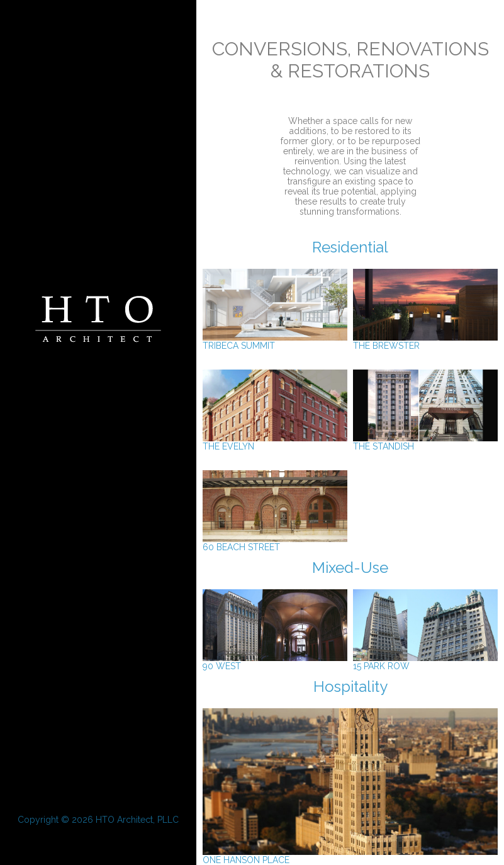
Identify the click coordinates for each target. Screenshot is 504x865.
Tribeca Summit (275, 342)
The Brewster (425, 342)
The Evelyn (275, 442)
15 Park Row (425, 662)
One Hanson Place (350, 856)
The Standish (425, 442)
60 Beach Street (275, 543)
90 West (275, 662)
